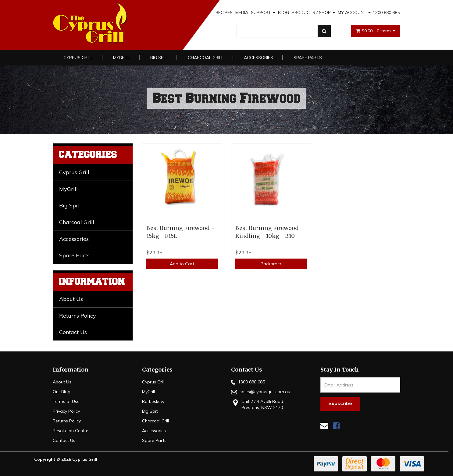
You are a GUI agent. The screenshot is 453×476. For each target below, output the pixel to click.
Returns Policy (78, 316)
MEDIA (242, 12)
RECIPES (224, 12)
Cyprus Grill (78, 58)
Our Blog (62, 392)
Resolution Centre (71, 431)
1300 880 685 (386, 12)
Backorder (271, 264)
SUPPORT (263, 12)
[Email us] (324, 426)
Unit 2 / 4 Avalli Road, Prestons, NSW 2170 (258, 404)
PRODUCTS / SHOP (313, 12)
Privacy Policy (66, 411)
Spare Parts (308, 58)
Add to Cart (182, 264)
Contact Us (73, 332)
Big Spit (159, 58)
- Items (376, 31)
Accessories (259, 58)
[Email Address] (360, 385)
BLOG (284, 12)
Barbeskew (153, 401)
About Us (71, 299)
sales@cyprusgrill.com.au (261, 392)
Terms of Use (66, 401)
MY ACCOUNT (354, 12)
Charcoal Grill (206, 58)
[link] (336, 426)
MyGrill (121, 58)
